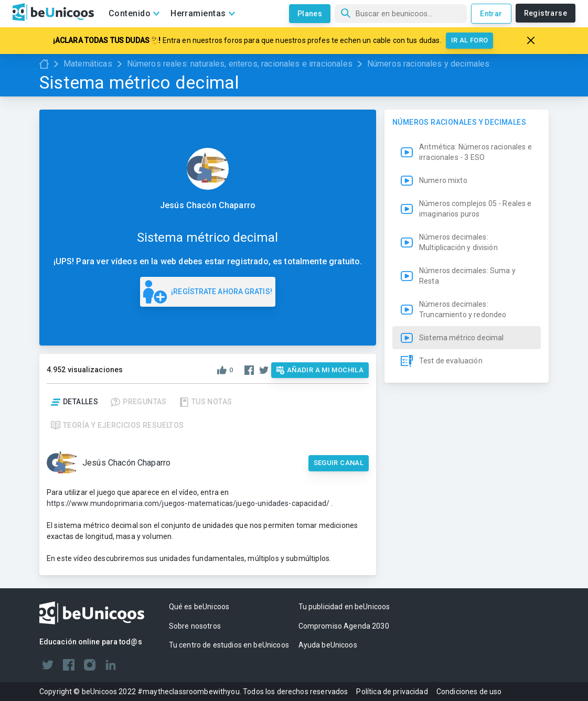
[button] (467, 295)
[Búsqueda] (401, 14)
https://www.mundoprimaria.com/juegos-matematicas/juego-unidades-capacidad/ (188, 503)
